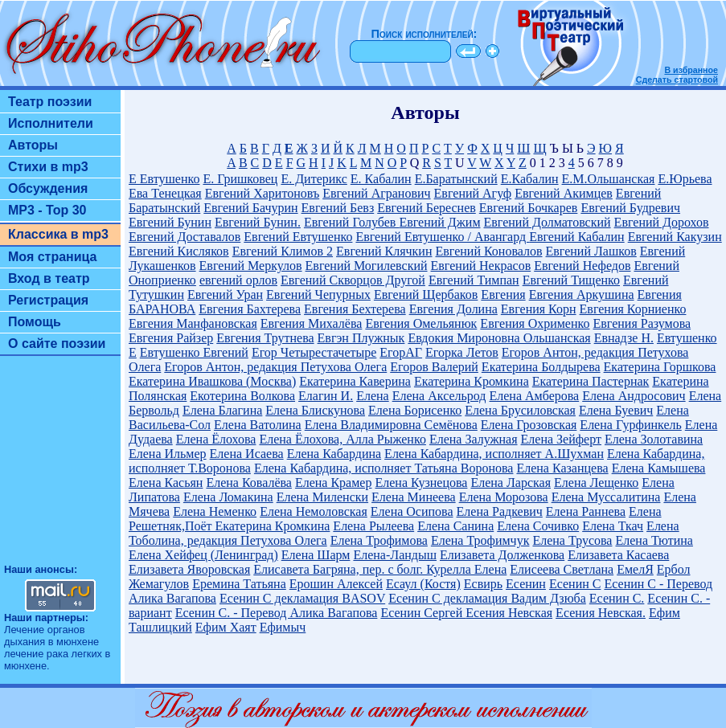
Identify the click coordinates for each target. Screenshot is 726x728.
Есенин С (575, 584)
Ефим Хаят (226, 627)
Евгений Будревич (630, 208)
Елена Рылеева (373, 526)
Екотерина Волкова (242, 396)
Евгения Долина (453, 309)
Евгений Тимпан (474, 280)
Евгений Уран (225, 294)
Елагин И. (326, 396)
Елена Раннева (586, 511)
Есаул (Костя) (423, 584)
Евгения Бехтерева (355, 309)
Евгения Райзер (171, 338)
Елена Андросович (634, 396)
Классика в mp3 (58, 234)
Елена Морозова (504, 497)
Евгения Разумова (642, 323)
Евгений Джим (439, 222)
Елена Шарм (316, 555)
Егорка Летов (462, 352)
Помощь (35, 322)
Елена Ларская (511, 483)
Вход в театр (49, 278)
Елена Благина (222, 410)
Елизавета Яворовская (189, 569)
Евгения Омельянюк (421, 323)
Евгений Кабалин (577, 237)
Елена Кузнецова (421, 483)
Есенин (526, 584)
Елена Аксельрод (439, 396)
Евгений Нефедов (582, 266)
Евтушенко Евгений (194, 352)
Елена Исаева (247, 454)
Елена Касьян (166, 483)
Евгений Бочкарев (529, 208)
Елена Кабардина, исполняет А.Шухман (494, 454)
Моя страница (53, 257)
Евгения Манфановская (193, 323)
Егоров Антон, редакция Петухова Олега (275, 367)
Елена (373, 396)
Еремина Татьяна (239, 584)
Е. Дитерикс (314, 179)
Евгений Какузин (675, 237)
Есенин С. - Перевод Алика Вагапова (277, 613)
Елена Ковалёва (249, 483)
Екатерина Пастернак (591, 381)
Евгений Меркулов (251, 266)
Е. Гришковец (240, 179)
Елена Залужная (474, 439)
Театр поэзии (50, 102)
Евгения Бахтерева (250, 309)
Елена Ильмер (168, 454)
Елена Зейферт (561, 439)
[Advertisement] (60, 467)
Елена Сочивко (538, 526)
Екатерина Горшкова (660, 367)
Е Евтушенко (164, 179)
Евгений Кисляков (179, 251)
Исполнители (51, 123)
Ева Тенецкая (165, 193)
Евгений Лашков (591, 251)
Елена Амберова (535, 396)
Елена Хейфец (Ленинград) (203, 555)
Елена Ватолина (258, 425)
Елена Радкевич (500, 511)
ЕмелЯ (635, 569)
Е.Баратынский (456, 179)
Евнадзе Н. (624, 338)
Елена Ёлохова (216, 439)
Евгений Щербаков (426, 294)
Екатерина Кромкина (472, 381)
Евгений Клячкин (384, 251)
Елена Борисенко (415, 410)
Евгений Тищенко (571, 280)
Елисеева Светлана (562, 569)
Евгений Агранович (376, 193)
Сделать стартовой (677, 80)
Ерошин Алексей (336, 584)
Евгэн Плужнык (361, 338)
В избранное (691, 70)
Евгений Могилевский (367, 266)
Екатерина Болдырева (541, 367)
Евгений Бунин (170, 222)
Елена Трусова (572, 540)
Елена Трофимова (379, 540)
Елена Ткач (613, 526)
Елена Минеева (414, 497)
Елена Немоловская (314, 511)
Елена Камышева (659, 468)
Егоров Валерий (434, 367)
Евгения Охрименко (535, 323)
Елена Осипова (412, 511)
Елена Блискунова (315, 410)
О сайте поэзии (57, 344)
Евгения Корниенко (633, 309)
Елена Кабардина (334, 454)
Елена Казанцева (562, 468)
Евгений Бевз (338, 208)
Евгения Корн (539, 309)
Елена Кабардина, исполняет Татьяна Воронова (384, 468)
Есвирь (483, 584)
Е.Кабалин (530, 179)
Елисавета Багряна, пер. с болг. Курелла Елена (380, 569)
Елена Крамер (334, 483)
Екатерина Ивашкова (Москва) (212, 381)
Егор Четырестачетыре (314, 352)
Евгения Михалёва (312, 323)
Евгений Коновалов (488, 251)
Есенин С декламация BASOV (302, 598)
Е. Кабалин (381, 179)
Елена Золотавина (654, 439)
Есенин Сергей (423, 613)
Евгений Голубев (351, 222)
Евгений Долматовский (548, 222)
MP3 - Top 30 (47, 210)
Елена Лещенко (596, 483)
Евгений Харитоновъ (262, 193)
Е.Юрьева (685, 179)
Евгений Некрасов (481, 266)
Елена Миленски (322, 497)
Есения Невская (509, 613)
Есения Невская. (601, 613)
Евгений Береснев (427, 208)
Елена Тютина (654, 540)
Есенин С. (617, 598)
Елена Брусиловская (520, 410)
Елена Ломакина (228, 497)
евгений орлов (238, 280)
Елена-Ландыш (395, 555)
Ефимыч (283, 627)
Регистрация (48, 300)
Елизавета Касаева (618, 555)
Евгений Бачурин (250, 208)
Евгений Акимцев (564, 193)
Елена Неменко (215, 511)
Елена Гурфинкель (630, 425)
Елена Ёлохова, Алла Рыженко (342, 439)
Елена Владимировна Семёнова (391, 425)
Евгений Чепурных (318, 294)
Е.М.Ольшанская (609, 179)
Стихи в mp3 (48, 167)
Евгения (503, 294)
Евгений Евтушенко (298, 237)
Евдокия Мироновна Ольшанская (499, 338)
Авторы (33, 145)
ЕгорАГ (401, 352)
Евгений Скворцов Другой (353, 280)
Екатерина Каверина (355, 381)
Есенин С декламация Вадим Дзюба (487, 598)
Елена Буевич (616, 410)
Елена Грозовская (529, 425)
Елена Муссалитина (606, 497)
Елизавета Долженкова (502, 555)
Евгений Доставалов (185, 237)
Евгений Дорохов (662, 222)
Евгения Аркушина (582, 294)
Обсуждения (48, 188)
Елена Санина (455, 526)
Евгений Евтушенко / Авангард (442, 237)
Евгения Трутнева (265, 338)
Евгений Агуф (473, 193)
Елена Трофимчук (480, 540)
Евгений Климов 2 (283, 251)
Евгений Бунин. (258, 222)
